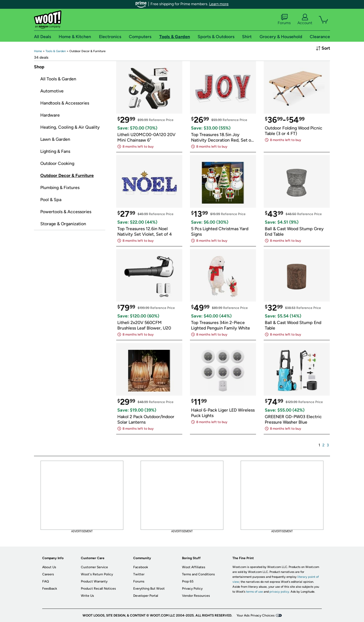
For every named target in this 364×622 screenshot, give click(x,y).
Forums (284, 19)
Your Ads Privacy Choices (256, 615)
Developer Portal (146, 596)
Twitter (139, 574)
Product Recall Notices (98, 589)
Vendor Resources (196, 596)
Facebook (141, 567)
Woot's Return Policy (97, 574)
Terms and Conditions (198, 574)
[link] (38, 51)
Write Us (87, 596)
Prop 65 (188, 581)
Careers (48, 574)
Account (305, 19)
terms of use (254, 592)
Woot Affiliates (194, 567)
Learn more (219, 4)
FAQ (46, 581)
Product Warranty (94, 581)
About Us (49, 567)
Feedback (50, 589)
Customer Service (94, 567)
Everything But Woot (149, 589)
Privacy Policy (192, 589)
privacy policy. (280, 592)
